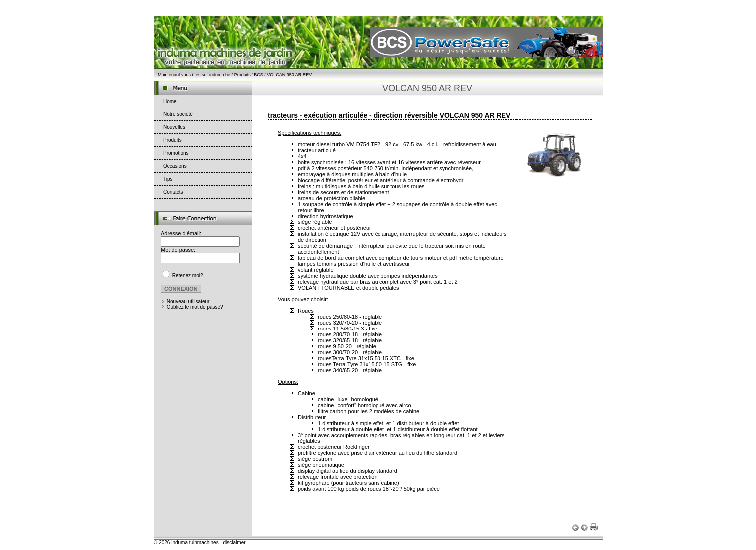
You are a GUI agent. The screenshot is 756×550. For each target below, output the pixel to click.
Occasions (175, 166)
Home (170, 101)
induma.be (220, 75)
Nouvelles (174, 127)
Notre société (178, 114)
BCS (259, 75)
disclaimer (234, 542)
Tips (168, 179)
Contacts (173, 192)
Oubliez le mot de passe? (195, 307)
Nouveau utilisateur (188, 301)
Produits (242, 75)
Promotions (176, 153)
